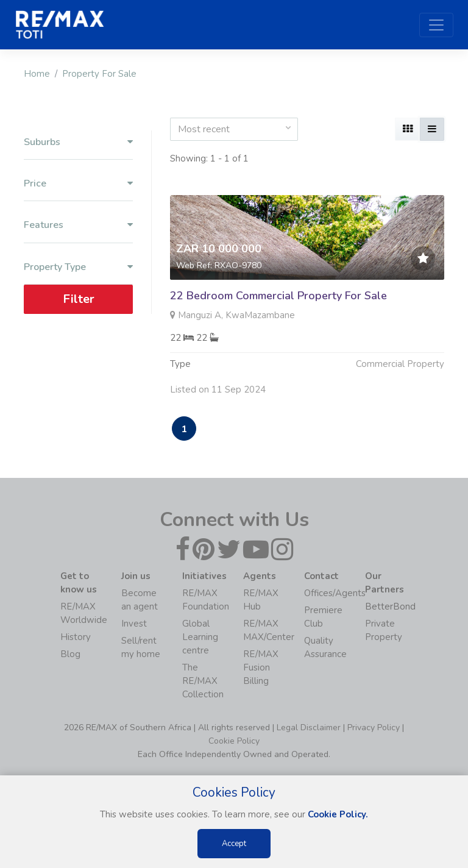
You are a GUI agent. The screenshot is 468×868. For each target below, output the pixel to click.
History (76, 637)
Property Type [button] (78, 267)
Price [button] (78, 184)
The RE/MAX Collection (203, 681)
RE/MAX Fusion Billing (261, 667)
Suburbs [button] (78, 142)
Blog (70, 654)
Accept (234, 844)
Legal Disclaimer (309, 727)
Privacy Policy (374, 727)
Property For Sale (99, 74)
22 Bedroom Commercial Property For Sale (278, 296)
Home (37, 74)
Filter (79, 299)
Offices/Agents (335, 593)
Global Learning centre (200, 637)
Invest (134, 624)
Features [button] (78, 225)
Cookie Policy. (338, 814)
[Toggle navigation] (436, 25)
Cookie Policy (234, 741)
